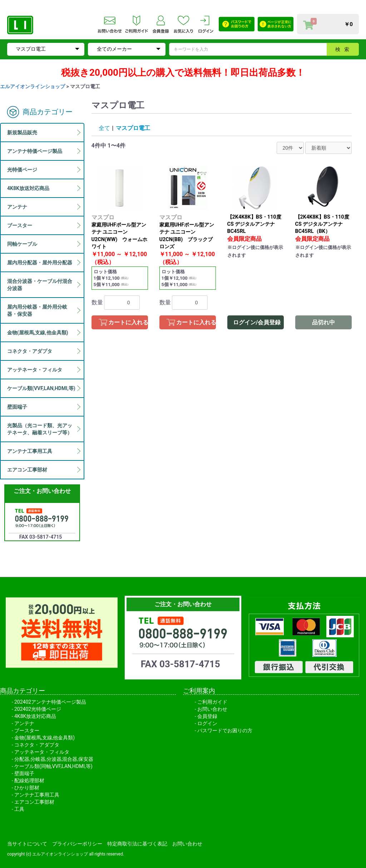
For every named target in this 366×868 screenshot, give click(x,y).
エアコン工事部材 (34, 802)
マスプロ (103, 217)
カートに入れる (128, 322)
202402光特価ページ (38, 709)
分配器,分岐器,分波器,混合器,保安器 (54, 759)
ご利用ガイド (212, 702)
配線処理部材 (29, 780)
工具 (19, 809)
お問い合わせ (212, 709)
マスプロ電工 (133, 128)
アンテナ (24, 723)
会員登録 (207, 716)
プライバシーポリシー (77, 844)
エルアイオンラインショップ (33, 86)
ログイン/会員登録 (257, 322)
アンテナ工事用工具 (37, 795)
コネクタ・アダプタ (37, 745)
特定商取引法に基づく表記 (137, 844)
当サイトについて (27, 844)
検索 (344, 49)
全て (104, 128)
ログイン (207, 723)
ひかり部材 (27, 788)
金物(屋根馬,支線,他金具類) (44, 738)
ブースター (27, 730)
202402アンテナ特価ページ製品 (50, 702)
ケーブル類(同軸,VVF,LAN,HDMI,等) (53, 766)
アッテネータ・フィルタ (42, 752)
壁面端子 (24, 773)
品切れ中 (323, 322)
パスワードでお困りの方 (225, 730)
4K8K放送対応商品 (35, 716)
